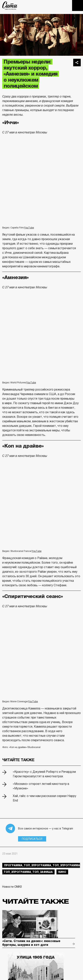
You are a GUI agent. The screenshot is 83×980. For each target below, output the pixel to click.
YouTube (29, 228)
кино (62, 872)
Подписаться (32, 839)
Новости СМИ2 (12, 887)
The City (10, 5)
